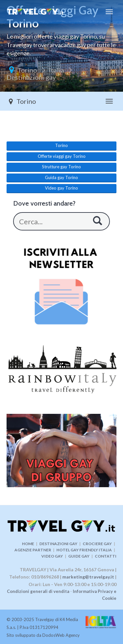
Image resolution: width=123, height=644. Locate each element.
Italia (56, 70)
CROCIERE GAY (97, 544)
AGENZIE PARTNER (33, 550)
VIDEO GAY (52, 556)
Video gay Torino (61, 188)
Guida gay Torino (61, 177)
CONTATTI (106, 556)
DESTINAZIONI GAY (58, 544)
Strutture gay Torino (61, 167)
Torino (27, 70)
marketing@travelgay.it (88, 577)
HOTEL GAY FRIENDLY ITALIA (84, 550)
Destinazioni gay (31, 77)
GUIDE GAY (79, 556)
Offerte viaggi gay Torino (62, 156)
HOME (28, 544)
